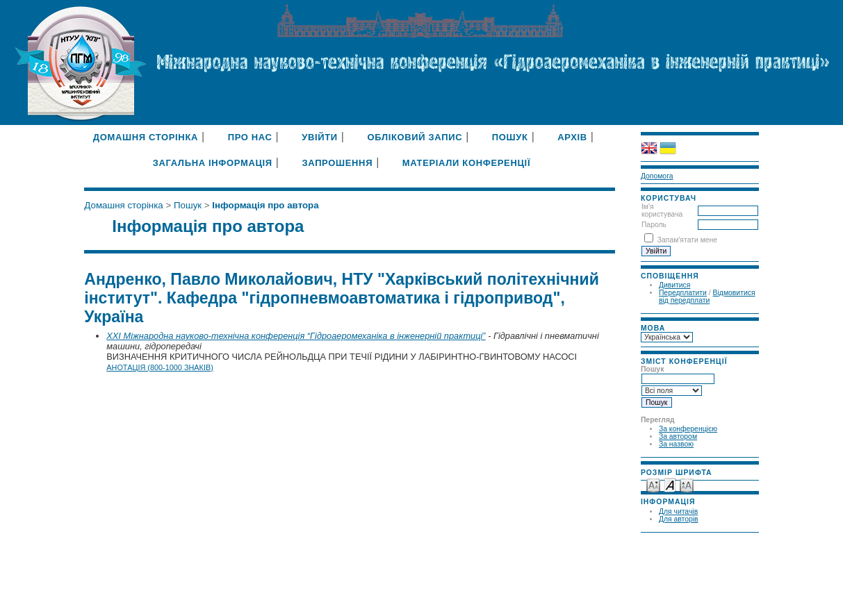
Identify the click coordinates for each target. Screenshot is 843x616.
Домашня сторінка (146, 137)
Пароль (654, 225)
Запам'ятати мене (687, 240)
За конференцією (688, 429)
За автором (678, 436)
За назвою (676, 444)
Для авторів (679, 519)
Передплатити (683, 293)
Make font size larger (687, 484)
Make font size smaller (653, 484)
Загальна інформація (213, 163)
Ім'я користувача (662, 210)
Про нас (250, 137)
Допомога (657, 176)
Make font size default (670, 484)
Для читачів (678, 511)
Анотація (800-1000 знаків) (160, 367)
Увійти (320, 137)
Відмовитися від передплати (707, 297)
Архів (572, 137)
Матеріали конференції (466, 163)
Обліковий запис (415, 137)
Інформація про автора (265, 205)
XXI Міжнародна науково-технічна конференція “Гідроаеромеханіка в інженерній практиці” (296, 336)
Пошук (510, 137)
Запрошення (337, 163)
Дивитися (675, 285)
